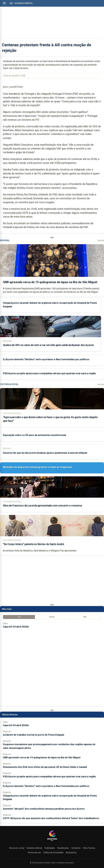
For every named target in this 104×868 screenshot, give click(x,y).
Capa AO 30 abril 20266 (16, 627)
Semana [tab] (52, 617)
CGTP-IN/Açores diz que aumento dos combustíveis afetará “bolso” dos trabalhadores (51, 818)
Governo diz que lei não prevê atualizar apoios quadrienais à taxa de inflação (45, 453)
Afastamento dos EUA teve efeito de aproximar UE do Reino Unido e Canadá (45, 767)
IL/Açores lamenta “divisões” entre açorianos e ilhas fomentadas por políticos (46, 359)
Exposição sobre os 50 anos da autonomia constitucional (34, 435)
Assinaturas (71, 853)
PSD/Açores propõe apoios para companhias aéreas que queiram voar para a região (49, 373)
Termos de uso (34, 853)
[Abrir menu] (4, 3)
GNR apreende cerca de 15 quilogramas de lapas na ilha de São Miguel (50, 282)
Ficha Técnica (89, 848)
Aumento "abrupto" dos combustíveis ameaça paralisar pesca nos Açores (44, 809)
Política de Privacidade (53, 853)
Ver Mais (101, 241)
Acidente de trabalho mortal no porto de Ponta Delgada (34, 735)
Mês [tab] (85, 617)
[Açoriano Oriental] (52, 841)
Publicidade (50, 848)
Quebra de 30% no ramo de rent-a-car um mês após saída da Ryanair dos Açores (48, 345)
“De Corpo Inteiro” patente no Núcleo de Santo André (33, 544)
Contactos (76, 848)
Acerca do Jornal (17, 848)
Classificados (63, 848)
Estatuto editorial (34, 848)
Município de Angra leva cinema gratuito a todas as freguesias (37, 467)
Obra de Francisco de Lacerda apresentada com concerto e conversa (42, 506)
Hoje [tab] (19, 617)
